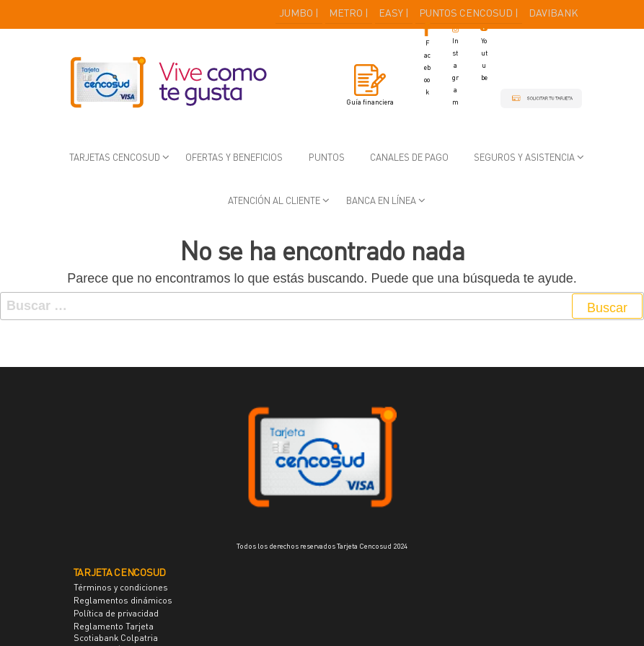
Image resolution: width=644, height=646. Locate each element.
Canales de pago (409, 157)
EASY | (394, 13)
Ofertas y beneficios (234, 157)
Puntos (327, 157)
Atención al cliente (274, 200)
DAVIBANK (553, 13)
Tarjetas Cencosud (115, 157)
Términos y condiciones (121, 587)
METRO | (349, 13)
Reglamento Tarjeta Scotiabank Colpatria (116, 632)
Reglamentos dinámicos (123, 600)
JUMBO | (299, 13)
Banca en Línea (381, 200)
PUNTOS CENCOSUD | (469, 13)
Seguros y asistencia (524, 157)
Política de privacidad (116, 613)
